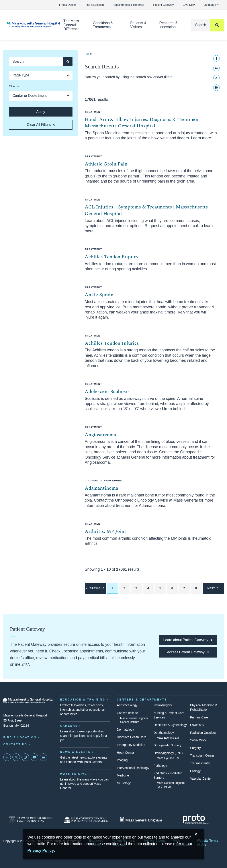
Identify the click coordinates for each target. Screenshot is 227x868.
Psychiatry (197, 725)
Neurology (124, 783)
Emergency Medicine (131, 745)
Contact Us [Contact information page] (15, 744)
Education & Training (83, 700)
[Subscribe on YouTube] (34, 757)
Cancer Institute (127, 713)
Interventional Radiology (133, 768)
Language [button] (211, 5)
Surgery (196, 748)
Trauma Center (200, 763)
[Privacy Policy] (41, 851)
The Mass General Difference (71, 25)
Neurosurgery (163, 705)
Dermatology (125, 730)
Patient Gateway (163, 5)
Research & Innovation (168, 25)
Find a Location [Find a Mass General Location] (20, 738)
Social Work (198, 740)
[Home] (28, 25)
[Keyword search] (36, 62)
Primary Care (199, 717)
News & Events (75, 752)
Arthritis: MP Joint (105, 531)
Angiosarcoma (100, 435)
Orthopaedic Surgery (167, 745)
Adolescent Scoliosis (107, 392)
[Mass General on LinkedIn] (43, 757)
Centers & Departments (142, 700)
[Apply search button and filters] (68, 62)
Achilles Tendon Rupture (112, 257)
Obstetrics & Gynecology (170, 725)
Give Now (189, 5)
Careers (69, 726)
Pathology (160, 766)
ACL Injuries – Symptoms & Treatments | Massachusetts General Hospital (146, 210)
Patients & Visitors (138, 25)
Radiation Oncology (203, 733)
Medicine (123, 775)
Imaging (122, 760)
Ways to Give (74, 774)
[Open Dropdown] (41, 75)
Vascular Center (201, 778)
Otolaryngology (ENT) (168, 753)
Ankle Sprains (100, 295)
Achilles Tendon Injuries (112, 343)
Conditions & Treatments (103, 25)
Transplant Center (202, 755)
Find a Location (94, 5)
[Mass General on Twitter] (16, 757)
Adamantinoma (101, 488)
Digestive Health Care (131, 737)
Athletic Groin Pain (106, 164)
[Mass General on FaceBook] (7, 757)
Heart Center (125, 753)
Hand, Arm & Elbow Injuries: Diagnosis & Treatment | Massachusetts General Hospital (144, 123)
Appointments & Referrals (128, 5)
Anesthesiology (127, 705)
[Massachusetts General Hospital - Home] (28, 701)
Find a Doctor (68, 5)
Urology (195, 771)
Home (88, 54)
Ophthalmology (164, 733)
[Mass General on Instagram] (25, 757)
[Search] (207, 25)
